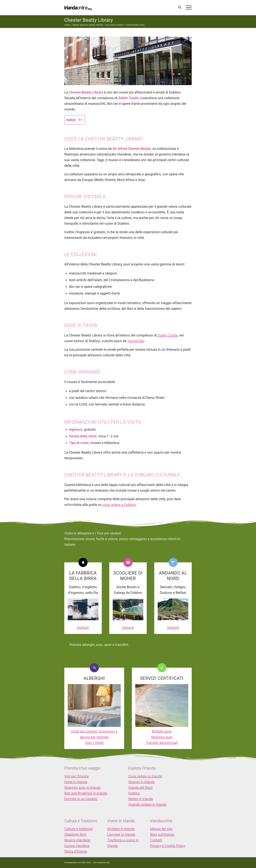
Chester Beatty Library (89, 20)
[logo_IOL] (78, 8)
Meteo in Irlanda (141, 799)
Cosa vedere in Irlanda (145, 776)
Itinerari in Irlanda (141, 782)
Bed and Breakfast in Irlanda (86, 793)
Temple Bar (136, 341)
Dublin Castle (168, 335)
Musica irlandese (77, 840)
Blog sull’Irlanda (162, 834)
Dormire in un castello (81, 799)
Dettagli (83, 628)
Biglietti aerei (162, 731)
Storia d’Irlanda (76, 851)
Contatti (156, 840)
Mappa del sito (161, 829)
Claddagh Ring (75, 834)
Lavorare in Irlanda (121, 834)
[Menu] (188, 8)
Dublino (134, 793)
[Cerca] (180, 8)
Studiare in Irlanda (121, 829)
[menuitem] (180, 8)
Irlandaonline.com (74, 863)
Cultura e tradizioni (78, 829)
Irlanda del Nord (140, 788)
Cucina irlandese (77, 846)
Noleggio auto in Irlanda (82, 788)
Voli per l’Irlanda (76, 776)
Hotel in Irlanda (76, 782)
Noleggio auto (162, 737)
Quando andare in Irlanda (147, 804)
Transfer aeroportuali (162, 743)
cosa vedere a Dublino (119, 505)
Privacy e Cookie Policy (168, 846)
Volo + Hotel (94, 743)
